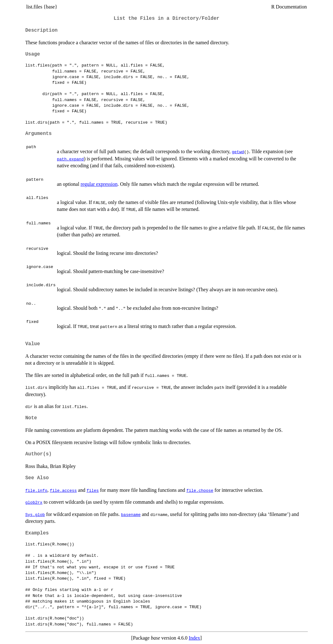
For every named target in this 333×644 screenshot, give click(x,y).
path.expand (70, 159)
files (93, 490)
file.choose (200, 490)
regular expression (99, 184)
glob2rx (34, 502)
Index (194, 638)
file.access (63, 490)
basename (131, 514)
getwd (238, 152)
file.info (36, 490)
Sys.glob (35, 514)
